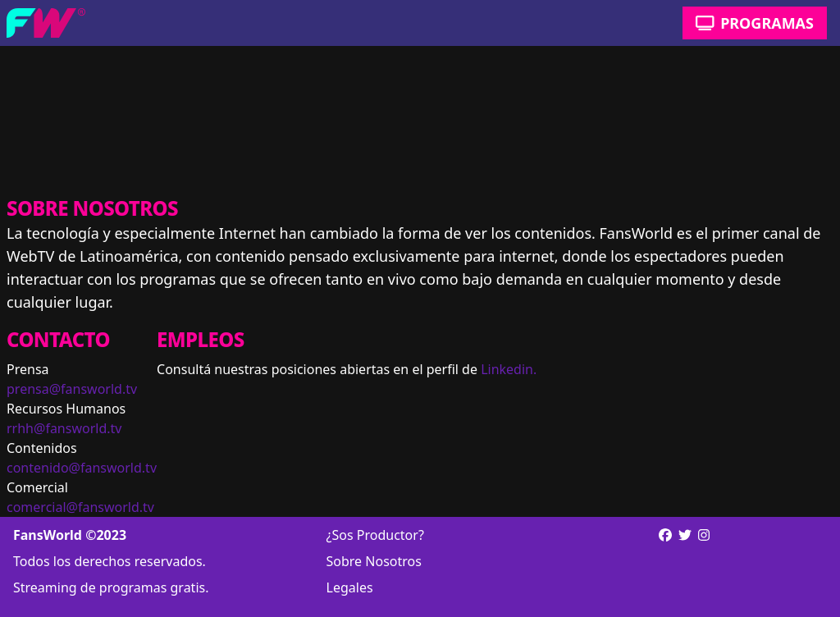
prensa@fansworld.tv (72, 389)
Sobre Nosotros (374, 561)
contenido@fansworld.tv (82, 468)
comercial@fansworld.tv (80, 507)
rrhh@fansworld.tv (64, 428)
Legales (350, 587)
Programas (755, 23)
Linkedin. (509, 369)
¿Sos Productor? (375, 535)
